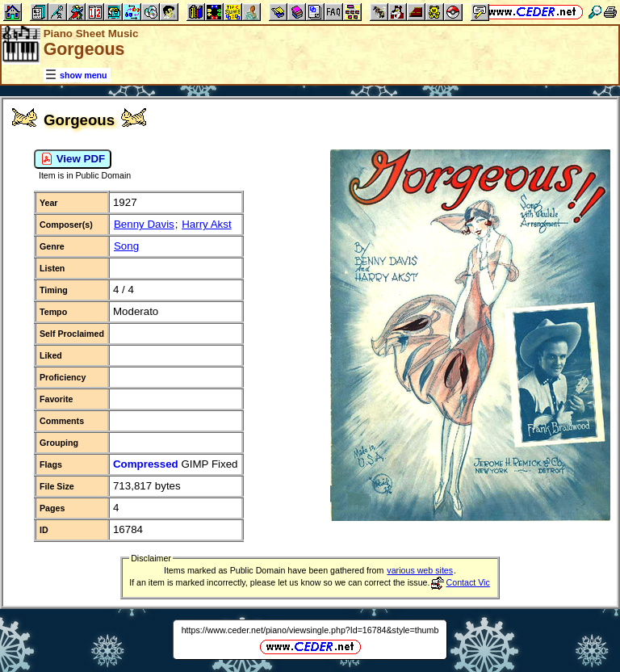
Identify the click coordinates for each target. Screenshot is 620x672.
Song (126, 246)
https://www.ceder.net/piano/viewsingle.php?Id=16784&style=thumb (310, 630)
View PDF (73, 159)
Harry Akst (206, 224)
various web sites (420, 570)
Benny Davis (144, 224)
